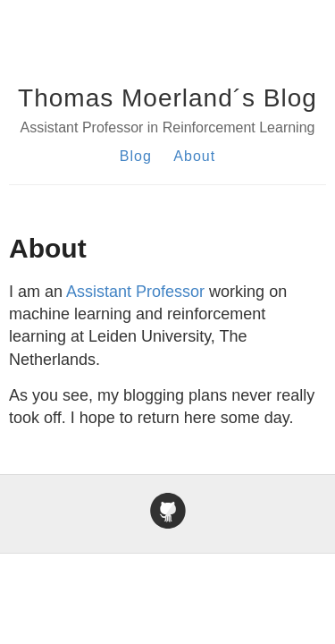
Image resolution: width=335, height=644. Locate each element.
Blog (136, 156)
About (194, 156)
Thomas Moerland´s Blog (167, 98)
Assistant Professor (135, 292)
